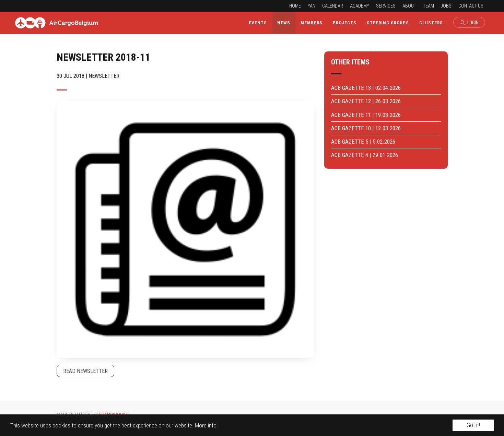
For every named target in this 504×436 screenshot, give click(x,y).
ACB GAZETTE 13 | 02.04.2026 (366, 88)
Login (469, 23)
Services (386, 6)
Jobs (446, 6)
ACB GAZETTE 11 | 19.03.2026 (366, 115)
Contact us (471, 6)
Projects (345, 23)
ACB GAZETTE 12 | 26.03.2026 (366, 101)
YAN (312, 6)
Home (295, 6)
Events (258, 23)
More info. (206, 425)
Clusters (431, 23)
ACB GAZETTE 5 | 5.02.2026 (363, 142)
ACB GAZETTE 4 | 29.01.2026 (365, 155)
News (284, 23)
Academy (360, 6)
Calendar (333, 6)
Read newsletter (85, 371)
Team (429, 6)
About (409, 6)
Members (312, 23)
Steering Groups (388, 23)
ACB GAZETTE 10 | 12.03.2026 (366, 128)
